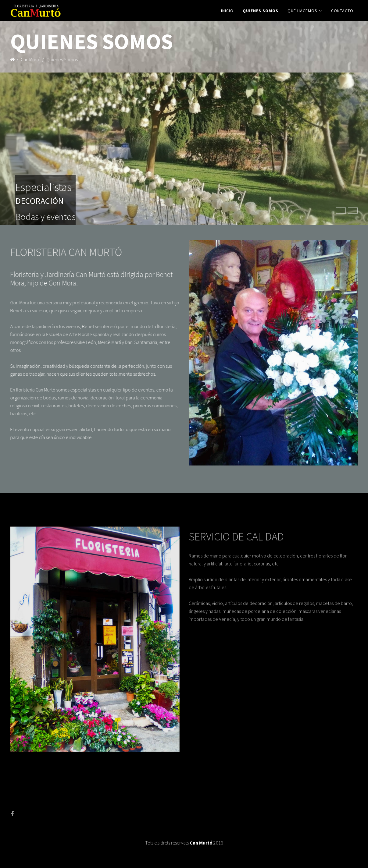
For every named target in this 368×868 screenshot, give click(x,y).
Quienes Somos (261, 11)
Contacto (342, 11)
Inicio (227, 11)
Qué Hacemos (302, 11)
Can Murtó (31, 59)
